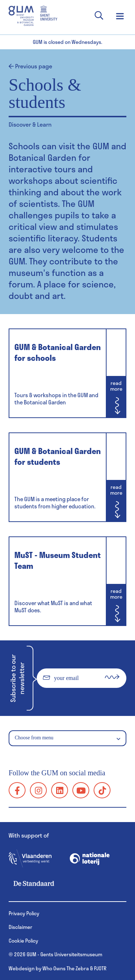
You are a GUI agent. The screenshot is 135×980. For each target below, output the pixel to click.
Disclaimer (21, 927)
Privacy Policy (24, 913)
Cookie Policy (23, 941)
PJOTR (100, 968)
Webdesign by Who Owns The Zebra (49, 968)
